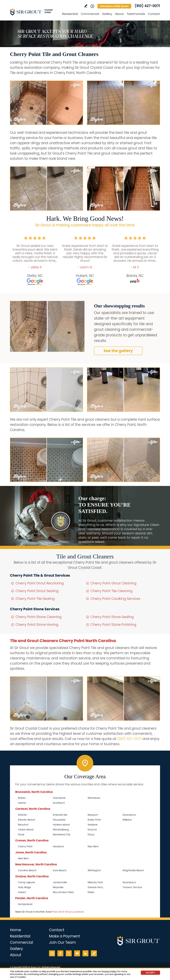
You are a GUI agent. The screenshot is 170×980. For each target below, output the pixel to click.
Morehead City (62, 834)
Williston (127, 820)
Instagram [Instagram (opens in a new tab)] (52, 953)
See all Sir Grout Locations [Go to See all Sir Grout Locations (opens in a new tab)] (69, 912)
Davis (21, 834)
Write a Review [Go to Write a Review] (86, 6)
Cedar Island (26, 830)
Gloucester (59, 820)
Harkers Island (61, 825)
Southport (59, 803)
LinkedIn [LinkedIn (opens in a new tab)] (85, 953)
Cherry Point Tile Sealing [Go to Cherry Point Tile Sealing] (35, 599)
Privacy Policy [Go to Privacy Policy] (109, 971)
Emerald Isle (60, 815)
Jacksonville (60, 882)
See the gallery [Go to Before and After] (118, 351)
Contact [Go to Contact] (154, 14)
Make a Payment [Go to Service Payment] (64, 936)
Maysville (58, 887)
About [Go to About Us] (119, 14)
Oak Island (59, 798)
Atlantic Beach (27, 820)
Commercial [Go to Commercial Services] (90, 14)
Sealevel (93, 825)
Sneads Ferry (95, 887)
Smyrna (92, 830)
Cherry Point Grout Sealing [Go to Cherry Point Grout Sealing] (37, 591)
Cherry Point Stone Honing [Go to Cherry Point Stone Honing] (37, 625)
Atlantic (22, 815)
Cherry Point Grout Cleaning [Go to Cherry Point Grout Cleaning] (113, 583)
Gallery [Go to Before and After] (107, 14)
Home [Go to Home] (15, 930)
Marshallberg (61, 830)
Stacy (91, 834)
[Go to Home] (34, 12)
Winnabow (94, 798)
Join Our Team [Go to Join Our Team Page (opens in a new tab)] (62, 942)
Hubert (22, 892)
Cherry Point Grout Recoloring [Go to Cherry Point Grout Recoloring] (40, 583)
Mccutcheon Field (63, 892)
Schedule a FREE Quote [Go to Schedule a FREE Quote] (114, 6)
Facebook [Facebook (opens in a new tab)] (60, 953)
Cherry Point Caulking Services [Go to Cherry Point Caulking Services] (115, 599)
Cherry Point (25, 846)
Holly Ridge (24, 887)
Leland (22, 803)
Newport (93, 815)
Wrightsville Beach (133, 870)
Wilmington (94, 870)
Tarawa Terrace (132, 887)
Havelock (58, 846)
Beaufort (23, 825)
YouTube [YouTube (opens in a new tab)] (77, 953)
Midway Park (95, 882)
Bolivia (22, 798)
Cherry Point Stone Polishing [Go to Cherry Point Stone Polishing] (113, 625)
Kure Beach (60, 870)
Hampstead (25, 904)
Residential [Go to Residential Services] (70, 14)
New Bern (93, 846)
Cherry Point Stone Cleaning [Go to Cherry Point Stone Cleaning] (39, 617)
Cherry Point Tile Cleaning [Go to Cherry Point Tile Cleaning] (112, 591)
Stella (91, 892)
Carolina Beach (27, 870)
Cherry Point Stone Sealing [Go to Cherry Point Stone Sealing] (112, 617)
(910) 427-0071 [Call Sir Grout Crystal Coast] (147, 6)
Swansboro (129, 815)
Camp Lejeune (26, 882)
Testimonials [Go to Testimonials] (136, 14)
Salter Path (94, 820)
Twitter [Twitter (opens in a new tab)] (69, 953)
